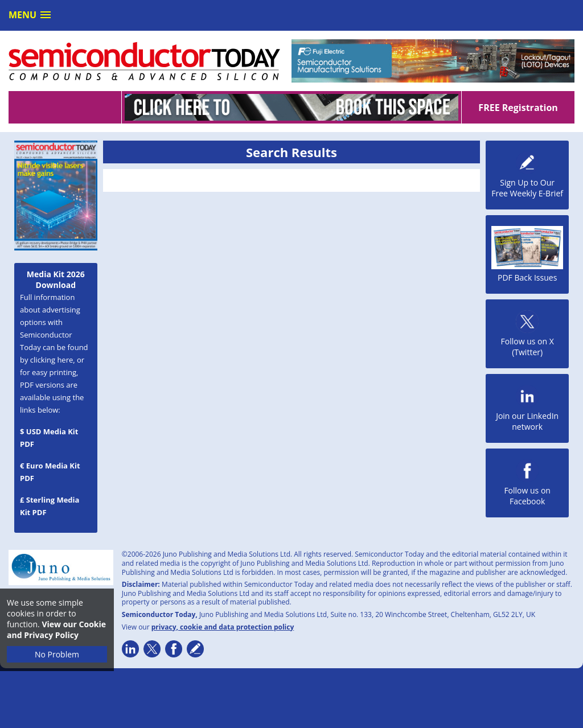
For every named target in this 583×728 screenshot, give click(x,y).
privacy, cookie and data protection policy (223, 627)
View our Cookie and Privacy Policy (56, 630)
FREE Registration (518, 108)
